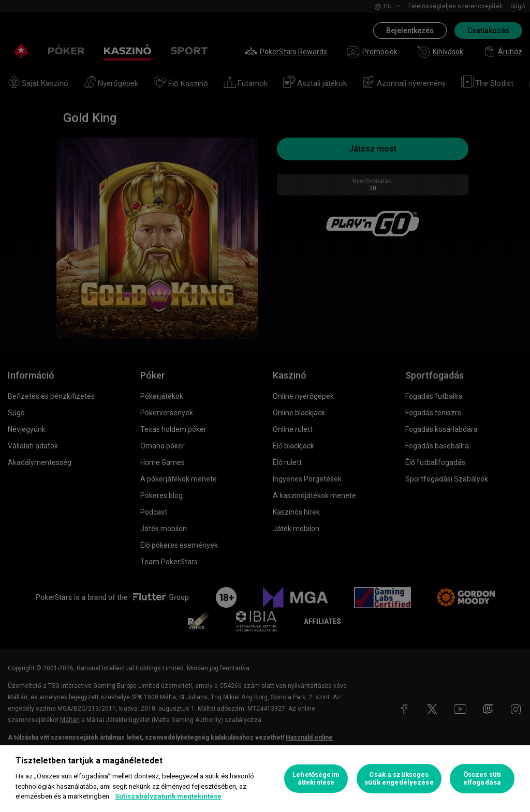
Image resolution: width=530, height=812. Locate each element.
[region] (265, 779)
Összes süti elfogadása (482, 779)
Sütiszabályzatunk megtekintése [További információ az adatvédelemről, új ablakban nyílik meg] (168, 796)
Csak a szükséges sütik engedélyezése (399, 779)
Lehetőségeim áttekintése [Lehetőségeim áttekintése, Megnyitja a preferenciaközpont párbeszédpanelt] (316, 779)
